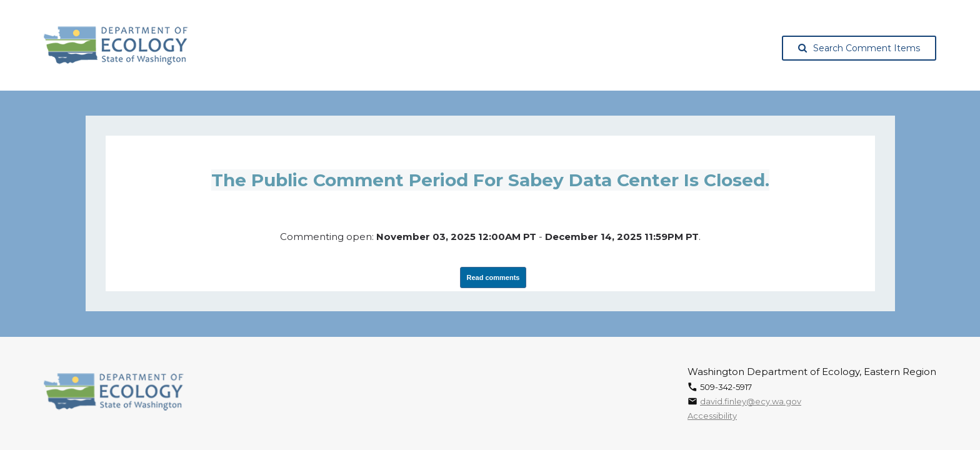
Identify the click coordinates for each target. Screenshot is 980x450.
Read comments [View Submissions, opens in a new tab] (493, 277)
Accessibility (712, 416)
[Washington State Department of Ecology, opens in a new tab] (116, 46)
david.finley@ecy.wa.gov (751, 401)
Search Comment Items (859, 48)
